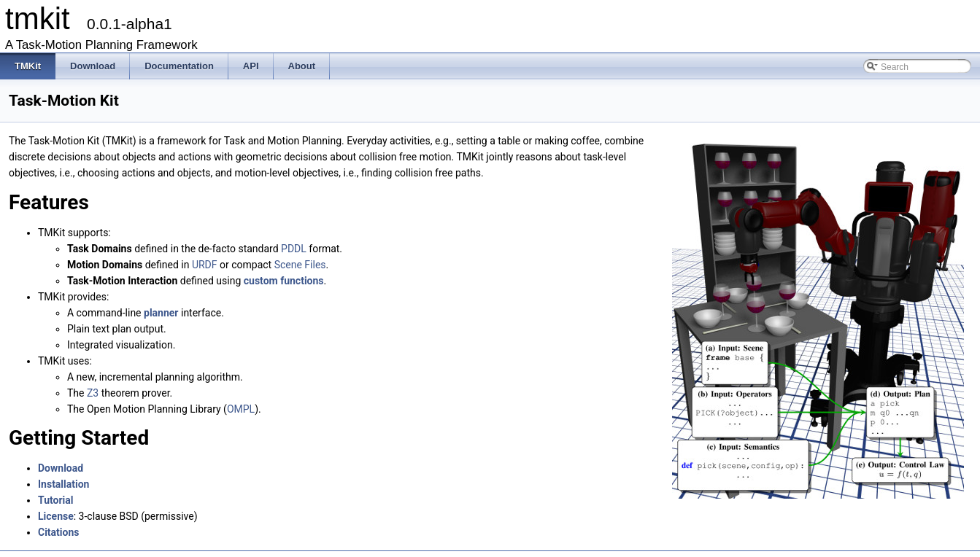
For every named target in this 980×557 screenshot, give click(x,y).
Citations (58, 532)
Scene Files (300, 265)
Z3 (93, 393)
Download (61, 468)
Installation (63, 484)
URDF (205, 265)
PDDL (294, 249)
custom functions (284, 281)
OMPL (241, 409)
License (56, 516)
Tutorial (56, 500)
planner (161, 313)
